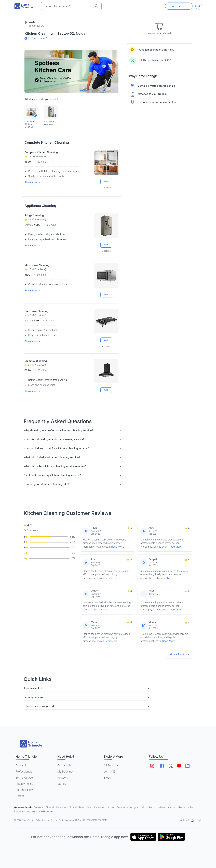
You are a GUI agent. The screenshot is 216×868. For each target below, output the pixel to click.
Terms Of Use (24, 778)
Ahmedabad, (100, 807)
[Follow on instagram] (152, 766)
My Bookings (66, 771)
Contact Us (64, 765)
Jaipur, (144, 807)
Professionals (24, 771)
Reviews (63, 778)
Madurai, (172, 807)
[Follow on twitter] (171, 766)
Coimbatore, (123, 807)
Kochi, (152, 807)
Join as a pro (179, 6)
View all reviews (179, 654)
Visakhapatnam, (47, 811)
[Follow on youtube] (179, 766)
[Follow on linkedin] (187, 766)
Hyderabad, (62, 807)
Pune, (82, 807)
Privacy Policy (24, 784)
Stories (62, 784)
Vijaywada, (32, 811)
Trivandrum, (20, 811)
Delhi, (89, 807)
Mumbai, (73, 807)
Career (20, 796)
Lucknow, (162, 807)
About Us (21, 765)
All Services (111, 765)
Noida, (191, 807)
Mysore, (182, 807)
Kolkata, (112, 807)
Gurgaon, (135, 807)
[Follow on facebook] (162, 766)
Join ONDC (111, 771)
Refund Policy (24, 790)
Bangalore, (39, 807)
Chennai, (50, 807)
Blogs (107, 778)
